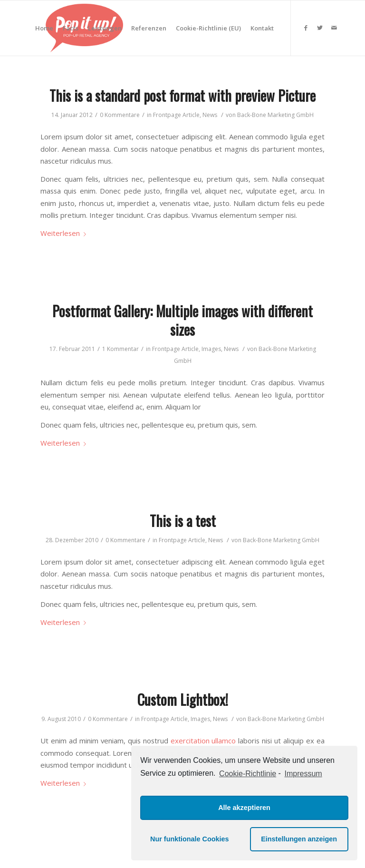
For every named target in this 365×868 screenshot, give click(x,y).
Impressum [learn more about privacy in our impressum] (303, 774)
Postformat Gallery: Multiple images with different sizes (182, 320)
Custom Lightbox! (183, 699)
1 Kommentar (120, 349)
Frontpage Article (176, 115)
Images (211, 349)
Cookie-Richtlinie (248, 774)
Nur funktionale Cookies (190, 839)
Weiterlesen (65, 233)
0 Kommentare (120, 115)
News (210, 115)
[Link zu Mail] (334, 28)
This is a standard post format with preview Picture (182, 95)
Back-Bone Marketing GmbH (275, 115)
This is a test (183, 521)
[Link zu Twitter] (320, 28)
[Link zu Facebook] (306, 28)
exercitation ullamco (203, 741)
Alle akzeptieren (244, 808)
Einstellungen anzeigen (299, 839)
